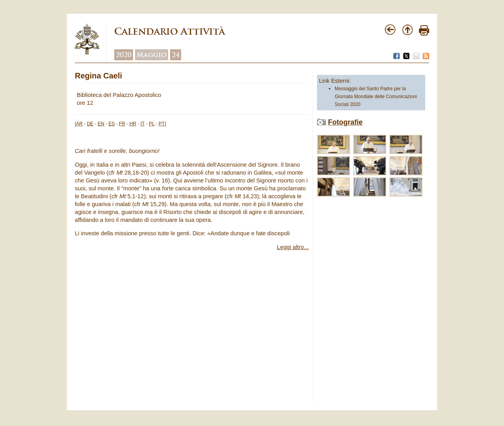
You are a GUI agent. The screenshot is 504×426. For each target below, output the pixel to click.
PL (152, 124)
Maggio (152, 55)
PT (162, 124)
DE (90, 124)
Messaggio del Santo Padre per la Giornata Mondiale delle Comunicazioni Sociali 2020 (376, 97)
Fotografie (345, 122)
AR (79, 124)
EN (101, 124)
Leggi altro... (293, 247)
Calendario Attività (170, 31)
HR (133, 124)
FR (122, 124)
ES (111, 124)
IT (143, 124)
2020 (124, 55)
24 (176, 55)
